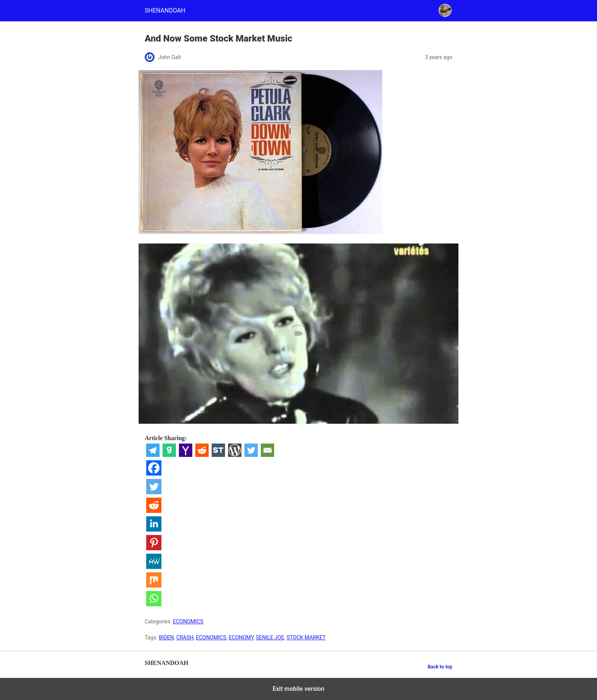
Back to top (440, 667)
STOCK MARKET (306, 638)
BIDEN (166, 638)
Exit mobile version (298, 689)
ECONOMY (241, 638)
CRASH (185, 638)
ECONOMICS (188, 622)
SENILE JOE (270, 638)
